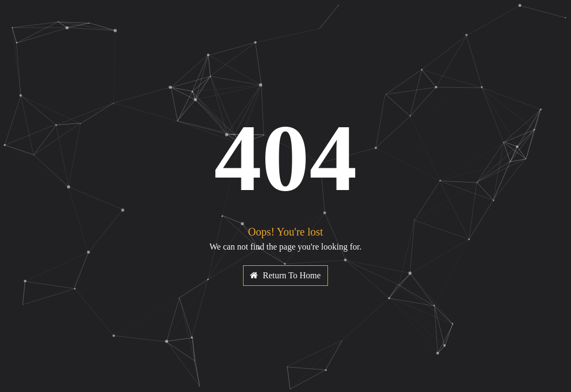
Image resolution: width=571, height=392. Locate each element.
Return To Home (285, 275)
